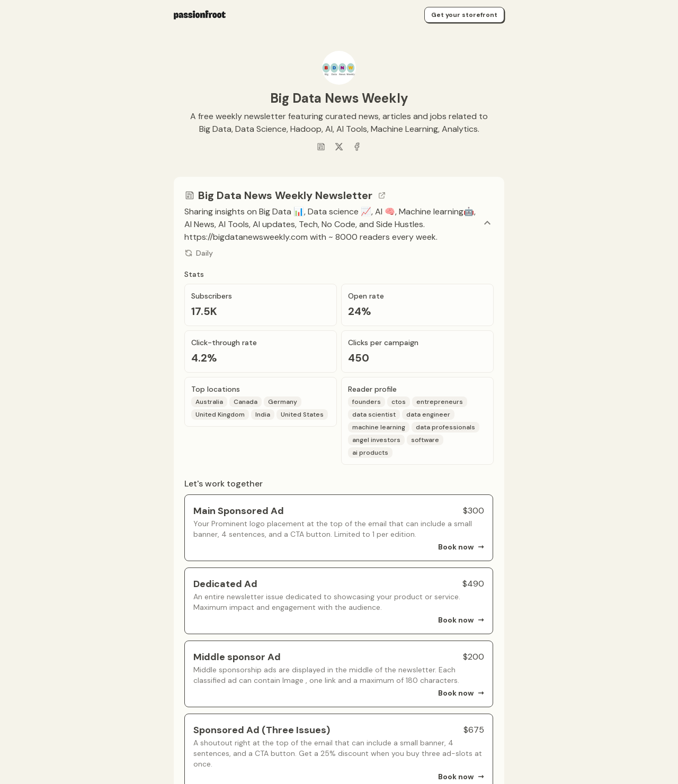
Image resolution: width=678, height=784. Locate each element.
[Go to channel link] (382, 195)
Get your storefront (464, 15)
